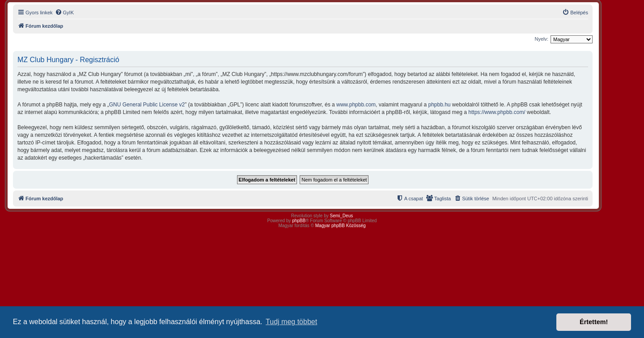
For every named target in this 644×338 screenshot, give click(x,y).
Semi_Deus (342, 216)
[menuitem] (64, 13)
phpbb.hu (439, 105)
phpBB (299, 221)
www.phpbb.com (356, 105)
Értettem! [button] (594, 322)
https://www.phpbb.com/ (497, 112)
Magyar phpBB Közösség (341, 226)
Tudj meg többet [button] (291, 322)
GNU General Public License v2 (147, 105)
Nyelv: (541, 39)
